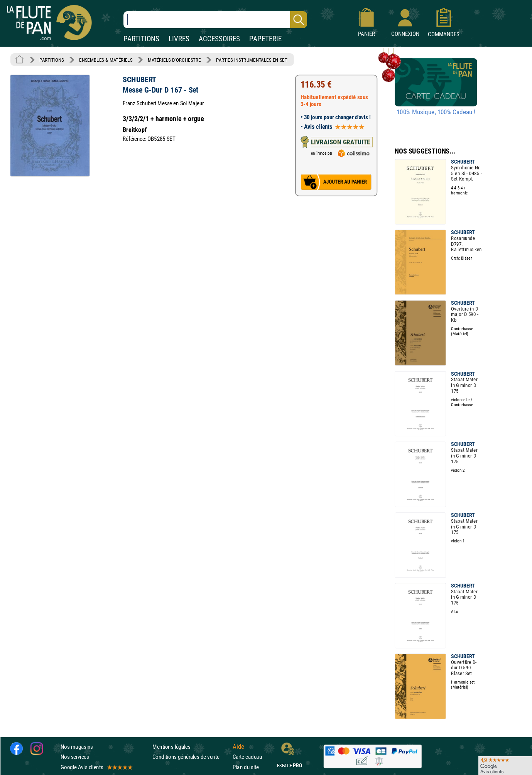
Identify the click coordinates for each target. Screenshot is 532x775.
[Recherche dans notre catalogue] (215, 20)
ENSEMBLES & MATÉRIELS (106, 60)
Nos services (75, 757)
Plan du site (246, 767)
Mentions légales (171, 747)
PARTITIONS (141, 39)
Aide (238, 747)
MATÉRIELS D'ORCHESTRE (174, 60)
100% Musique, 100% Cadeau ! (436, 112)
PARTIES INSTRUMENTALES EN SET (252, 60)
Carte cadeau (247, 757)
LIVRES (179, 39)
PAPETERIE (265, 39)
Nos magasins (77, 747)
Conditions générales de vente (191, 757)
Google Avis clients (96, 767)
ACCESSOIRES (219, 39)
